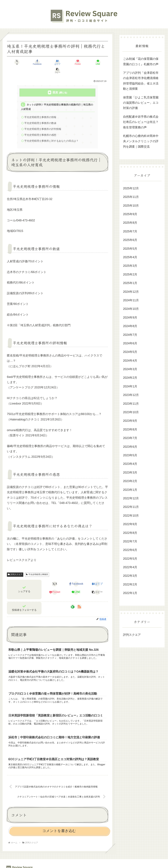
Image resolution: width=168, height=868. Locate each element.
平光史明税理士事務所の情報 (40, 109)
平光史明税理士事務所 (37, 567)
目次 (55, 84)
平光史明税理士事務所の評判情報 (43, 121)
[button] (100, 62)
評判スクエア (15, 567)
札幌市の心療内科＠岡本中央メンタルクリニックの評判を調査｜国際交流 (141, 141)
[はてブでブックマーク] (49, 62)
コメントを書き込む (59, 825)
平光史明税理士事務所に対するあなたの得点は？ (51, 133)
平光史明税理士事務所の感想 (40, 127)
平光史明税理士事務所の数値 (40, 115)
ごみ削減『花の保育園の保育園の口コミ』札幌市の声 (141, 61)
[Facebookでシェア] (32, 62)
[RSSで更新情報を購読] (79, 599)
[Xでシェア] (15, 62)
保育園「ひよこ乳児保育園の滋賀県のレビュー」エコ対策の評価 (141, 103)
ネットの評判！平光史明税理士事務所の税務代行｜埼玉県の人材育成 (57, 99)
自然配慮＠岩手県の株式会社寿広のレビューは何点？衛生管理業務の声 (141, 122)
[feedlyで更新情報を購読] (73, 599)
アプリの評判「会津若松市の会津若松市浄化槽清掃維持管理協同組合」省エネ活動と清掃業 (141, 81)
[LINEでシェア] (83, 62)
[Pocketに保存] (66, 62)
